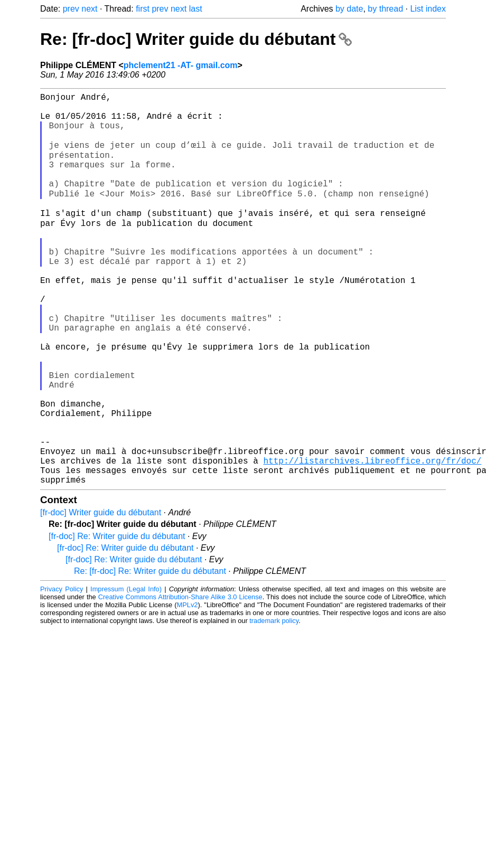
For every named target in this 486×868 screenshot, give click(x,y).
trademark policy (274, 705)
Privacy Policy (62, 673)
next (89, 9)
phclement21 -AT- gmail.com (181, 65)
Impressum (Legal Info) (126, 673)
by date (349, 9)
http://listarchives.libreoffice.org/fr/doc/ (372, 540)
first (143, 9)
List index (428, 9)
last (196, 9)
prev (71, 9)
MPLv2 (188, 689)
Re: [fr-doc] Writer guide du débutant (196, 39)
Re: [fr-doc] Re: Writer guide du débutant (150, 655)
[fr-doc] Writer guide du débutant (101, 596)
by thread (385, 9)
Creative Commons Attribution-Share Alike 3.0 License (180, 681)
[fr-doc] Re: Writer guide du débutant (117, 620)
